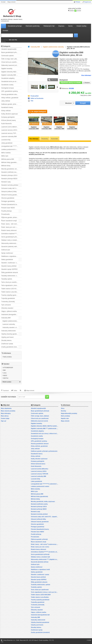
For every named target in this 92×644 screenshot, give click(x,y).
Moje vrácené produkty (8, 411)
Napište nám (65, 418)
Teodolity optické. (7, 279)
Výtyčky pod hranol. (8, 337)
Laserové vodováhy (9, 324)
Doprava (61, 26)
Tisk (32, 101)
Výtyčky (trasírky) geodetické (10, 334)
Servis (70, 26)
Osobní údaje (5, 418)
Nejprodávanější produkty (69, 413)
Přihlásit (78, 2)
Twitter (15, 390)
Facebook (6, 390)
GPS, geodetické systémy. (10, 91)
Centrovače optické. (8, 56)
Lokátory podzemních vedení (11, 149)
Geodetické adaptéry (8, 78)
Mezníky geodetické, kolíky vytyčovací (11, 169)
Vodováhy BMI (6, 318)
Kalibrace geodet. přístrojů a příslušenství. (11, 104)
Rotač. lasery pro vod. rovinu (10, 227)
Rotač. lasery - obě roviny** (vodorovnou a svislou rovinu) (11, 224)
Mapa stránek (11, 2)
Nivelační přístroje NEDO (9, 179)
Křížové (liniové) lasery (9, 120)
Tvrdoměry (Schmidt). (8, 302)
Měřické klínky (6, 166)
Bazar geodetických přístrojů (10, 52)
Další (57, 87)
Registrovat (87, 2)
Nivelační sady (6, 182)
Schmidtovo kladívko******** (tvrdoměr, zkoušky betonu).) (11, 234)
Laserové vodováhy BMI (9, 137)
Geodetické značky (7, 85)
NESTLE (6, 378)
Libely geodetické (7, 143)
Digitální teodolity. (7, 69)
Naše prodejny (7, 357)
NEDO (5, 375)
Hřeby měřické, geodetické (10, 98)
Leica (5, 373)
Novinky (64, 411)
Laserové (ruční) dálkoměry (10, 127)
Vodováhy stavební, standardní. (12, 328)
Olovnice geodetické (8, 198)
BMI (4, 370)
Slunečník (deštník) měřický (10, 247)
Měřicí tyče (5, 156)
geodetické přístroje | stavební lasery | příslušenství (12, 15)
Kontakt (3, 2)
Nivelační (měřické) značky (10, 172)
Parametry (45, 139)
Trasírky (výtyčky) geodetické (11, 295)
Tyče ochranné (6, 305)
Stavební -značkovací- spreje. (11, 263)
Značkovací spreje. (7, 344)
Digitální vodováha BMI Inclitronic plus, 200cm (72, 130)
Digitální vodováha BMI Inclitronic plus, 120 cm (47, 130)
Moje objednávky (6, 408)
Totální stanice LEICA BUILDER (11, 289)
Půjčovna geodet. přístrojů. (10, 217)
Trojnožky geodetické (8, 298)
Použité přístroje (7, 211)
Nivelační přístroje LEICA (9, 175)
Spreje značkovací (7, 253)
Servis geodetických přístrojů (10, 237)
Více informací (86, 75)
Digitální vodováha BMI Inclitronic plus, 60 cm (34, 130)
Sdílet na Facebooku (37, 98)
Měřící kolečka (6, 153)
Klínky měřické (6, 111)
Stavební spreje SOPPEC (10, 269)
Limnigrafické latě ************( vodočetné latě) (11, 146)
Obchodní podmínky (33, 26)
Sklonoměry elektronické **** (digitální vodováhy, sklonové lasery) (11, 243)
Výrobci (6, 364)
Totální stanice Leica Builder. (10, 292)
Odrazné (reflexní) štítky (9, 192)
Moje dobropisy (6, 413)
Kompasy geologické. (8, 117)
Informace (7, 353)
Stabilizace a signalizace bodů (11, 256)
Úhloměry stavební (7, 308)
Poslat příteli (34, 96)
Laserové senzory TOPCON (10, 133)
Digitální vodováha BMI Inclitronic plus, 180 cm (59, 130)
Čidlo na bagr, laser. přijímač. (11, 59)
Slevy (63, 408)
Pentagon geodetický (8, 201)
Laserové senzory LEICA (9, 130)
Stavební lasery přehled (9, 266)
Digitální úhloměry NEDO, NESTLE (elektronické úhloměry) (11, 72)
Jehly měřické (6, 101)
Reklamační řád (49, 26)
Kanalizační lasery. (7, 107)
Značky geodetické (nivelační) (11, 347)
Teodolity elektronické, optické (11, 276)
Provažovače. (6, 214)
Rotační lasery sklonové (9, 230)
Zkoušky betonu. (7, 340)
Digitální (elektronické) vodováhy (12, 321)
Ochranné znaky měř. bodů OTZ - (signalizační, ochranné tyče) (11, 188)
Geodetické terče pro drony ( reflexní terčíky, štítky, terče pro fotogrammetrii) (11, 82)
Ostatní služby (81, 26)
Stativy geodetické (7, 260)
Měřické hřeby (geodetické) (10, 162)
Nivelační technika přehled (10, 185)
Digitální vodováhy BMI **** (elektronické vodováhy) (11, 75)
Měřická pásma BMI (8, 159)
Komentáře (55, 139)
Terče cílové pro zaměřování (10, 282)
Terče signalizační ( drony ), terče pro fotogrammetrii (11, 285)
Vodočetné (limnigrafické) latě (11, 315)
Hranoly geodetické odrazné (10, 94)
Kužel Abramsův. (7, 124)
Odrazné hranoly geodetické (10, 195)
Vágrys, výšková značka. (9, 311)
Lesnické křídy (6, 140)
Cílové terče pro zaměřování (10, 62)
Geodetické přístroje (15, 26)
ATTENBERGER (8, 368)
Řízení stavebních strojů (9, 221)
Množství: (69, 103)
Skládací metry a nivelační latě (11, 240)
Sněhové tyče (6, 250)
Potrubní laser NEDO (8, 208)
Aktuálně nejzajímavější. (9, 49)
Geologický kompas (8, 88)
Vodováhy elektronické (9, 331)
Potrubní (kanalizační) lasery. (11, 205)
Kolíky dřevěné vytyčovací (10, 114)
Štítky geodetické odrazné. (10, 272)
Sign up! (4, 421)
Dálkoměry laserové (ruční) (10, 65)
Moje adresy (5, 416)
